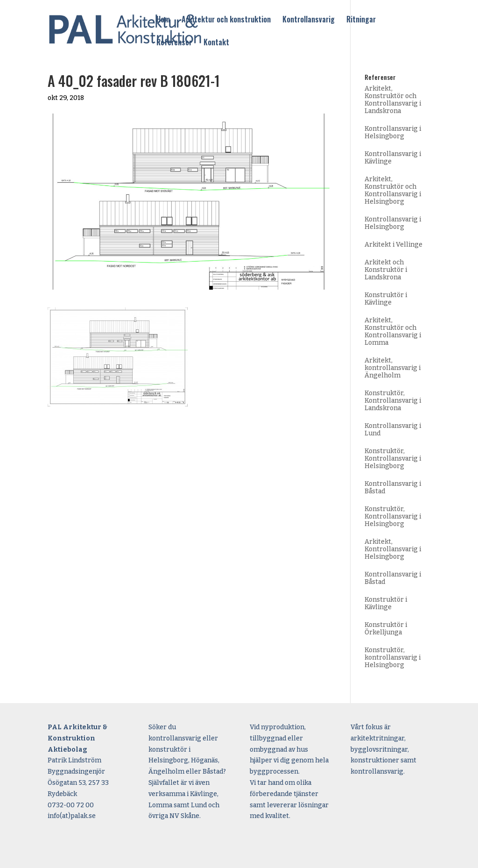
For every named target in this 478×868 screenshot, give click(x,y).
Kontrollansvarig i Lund (393, 430)
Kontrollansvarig (309, 20)
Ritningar (361, 20)
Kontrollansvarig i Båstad (393, 487)
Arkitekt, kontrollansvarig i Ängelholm (393, 368)
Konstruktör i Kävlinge (386, 299)
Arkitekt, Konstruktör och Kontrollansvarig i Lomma (393, 331)
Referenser (174, 43)
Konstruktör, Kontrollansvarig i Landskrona (393, 401)
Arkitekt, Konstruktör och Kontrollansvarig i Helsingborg (393, 190)
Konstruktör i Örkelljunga (386, 629)
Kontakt (216, 43)
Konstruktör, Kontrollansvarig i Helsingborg (393, 459)
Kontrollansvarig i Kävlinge (393, 158)
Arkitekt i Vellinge (394, 245)
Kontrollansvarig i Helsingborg (393, 132)
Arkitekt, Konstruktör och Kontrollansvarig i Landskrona (393, 100)
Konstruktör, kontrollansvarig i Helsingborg (393, 658)
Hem (163, 20)
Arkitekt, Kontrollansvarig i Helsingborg (393, 549)
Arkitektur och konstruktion (226, 20)
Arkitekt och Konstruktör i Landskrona (386, 270)
